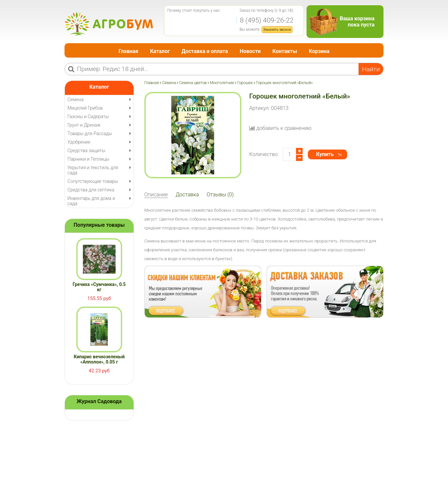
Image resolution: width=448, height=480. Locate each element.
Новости (250, 51)
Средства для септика (91, 190)
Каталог (160, 51)
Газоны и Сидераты (88, 116)
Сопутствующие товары (93, 181)
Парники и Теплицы (88, 159)
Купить (325, 154)
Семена (169, 83)
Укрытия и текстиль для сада (93, 170)
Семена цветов (193, 83)
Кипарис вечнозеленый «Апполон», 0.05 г (99, 359)
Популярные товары (99, 225)
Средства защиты (86, 151)
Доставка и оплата (205, 51)
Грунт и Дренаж (84, 125)
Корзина (319, 51)
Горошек (245, 83)
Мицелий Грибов (85, 108)
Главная (128, 51)
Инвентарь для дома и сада (91, 201)
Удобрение (79, 142)
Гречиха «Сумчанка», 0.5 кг (99, 287)
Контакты (285, 51)
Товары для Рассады (90, 133)
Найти (371, 69)
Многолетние (222, 83)
